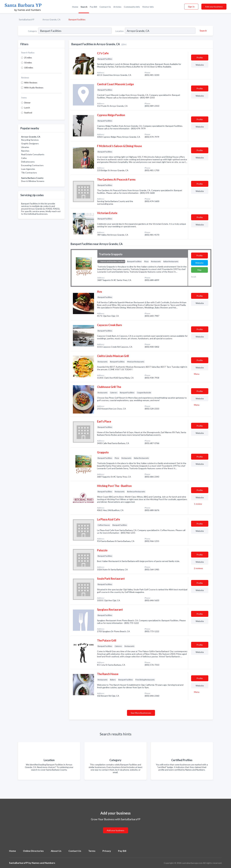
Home (75, 7)
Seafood (28, 113)
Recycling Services (30, 140)
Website (200, 65)
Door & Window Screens (33, 181)
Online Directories (33, 851)
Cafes (24, 158)
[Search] (203, 31)
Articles (117, 7)
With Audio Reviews (34, 88)
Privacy (107, 851)
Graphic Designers (30, 143)
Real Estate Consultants (33, 154)
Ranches (25, 151)
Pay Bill (93, 7)
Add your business (214, 7)
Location (120, 31)
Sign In (191, 7)
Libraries (25, 147)
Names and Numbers (43, 863)
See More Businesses (141, 713)
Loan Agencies (28, 169)
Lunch (27, 108)
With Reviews (31, 83)
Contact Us (105, 7)
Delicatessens (28, 162)
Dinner (27, 103)
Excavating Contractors (32, 165)
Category (32, 31)
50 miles (28, 63)
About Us (56, 851)
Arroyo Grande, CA (51, 19)
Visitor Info (148, 7)
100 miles (29, 68)
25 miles (28, 58)
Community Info (132, 7)
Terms (92, 851)
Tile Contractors (29, 173)
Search (84, 7)
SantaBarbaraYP (27, 19)
